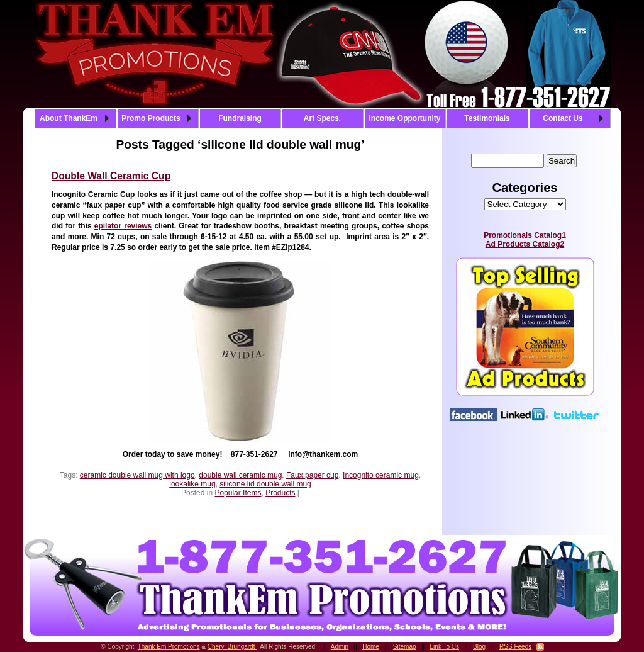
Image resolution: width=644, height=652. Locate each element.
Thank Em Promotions (169, 647)
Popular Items (238, 493)
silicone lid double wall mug (265, 484)
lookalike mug (192, 484)
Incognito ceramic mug (381, 475)
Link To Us (445, 647)
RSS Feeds (515, 647)
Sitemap (405, 647)
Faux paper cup (312, 475)
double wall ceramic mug (240, 475)
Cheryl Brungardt (232, 647)
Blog (479, 647)
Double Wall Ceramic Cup (111, 176)
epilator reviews (123, 226)
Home (371, 647)
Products (280, 493)
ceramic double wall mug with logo (137, 475)
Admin (340, 647)
